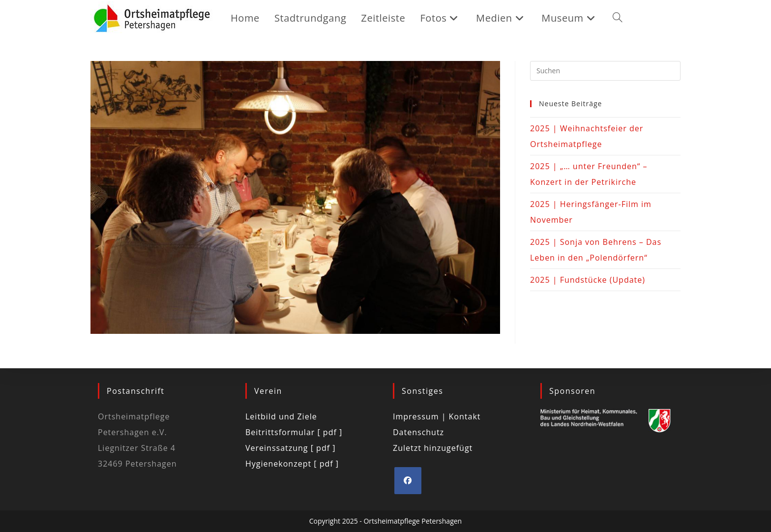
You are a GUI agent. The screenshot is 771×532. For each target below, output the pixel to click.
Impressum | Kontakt (437, 416)
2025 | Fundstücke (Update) (588, 280)
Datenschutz (418, 432)
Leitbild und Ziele (281, 416)
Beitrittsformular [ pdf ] (294, 432)
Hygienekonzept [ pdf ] (292, 464)
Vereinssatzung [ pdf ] (290, 448)
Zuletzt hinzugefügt (433, 448)
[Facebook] (408, 481)
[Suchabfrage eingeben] (605, 71)
